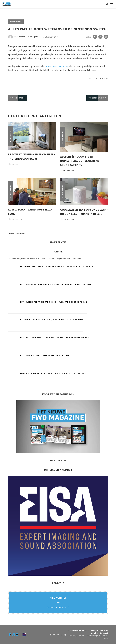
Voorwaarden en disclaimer (86, 630)
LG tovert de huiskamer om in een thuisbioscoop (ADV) (32, 157)
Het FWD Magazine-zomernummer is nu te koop (45, 356)
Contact (104, 633)
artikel (19, 98)
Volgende (96, 98)
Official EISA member (97, 632)
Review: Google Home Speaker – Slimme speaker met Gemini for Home (56, 284)
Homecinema (16, 22)
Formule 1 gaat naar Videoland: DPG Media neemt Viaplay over (53, 373)
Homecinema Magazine (56, 66)
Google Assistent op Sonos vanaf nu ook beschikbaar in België (84, 212)
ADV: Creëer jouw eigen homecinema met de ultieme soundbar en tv (80, 161)
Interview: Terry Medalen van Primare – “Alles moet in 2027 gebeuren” (57, 266)
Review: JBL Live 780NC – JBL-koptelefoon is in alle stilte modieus (55, 338)
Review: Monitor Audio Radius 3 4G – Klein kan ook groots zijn (54, 302)
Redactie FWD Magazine (29, 37)
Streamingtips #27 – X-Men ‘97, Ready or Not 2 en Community (52, 320)
